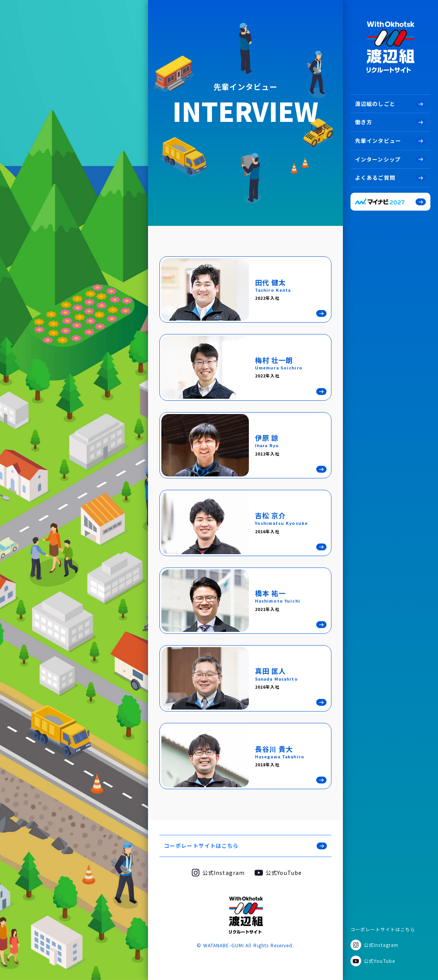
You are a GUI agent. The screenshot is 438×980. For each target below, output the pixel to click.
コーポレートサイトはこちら (383, 929)
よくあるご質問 (375, 177)
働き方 (364, 122)
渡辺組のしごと (375, 104)
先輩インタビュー (378, 141)
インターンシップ (378, 159)
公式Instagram (381, 945)
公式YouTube (379, 961)
